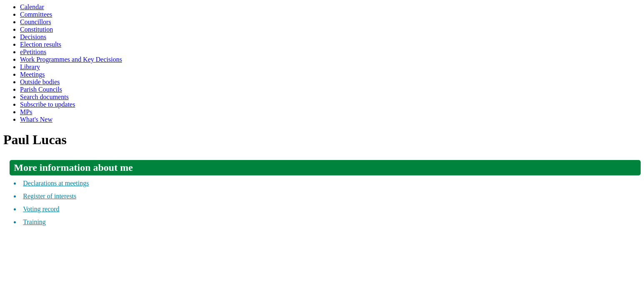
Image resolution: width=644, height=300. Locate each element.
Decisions (33, 37)
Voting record (41, 209)
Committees (36, 14)
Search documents (44, 97)
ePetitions (33, 52)
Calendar (32, 7)
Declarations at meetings (56, 183)
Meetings (32, 74)
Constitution (36, 29)
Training (34, 222)
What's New (36, 119)
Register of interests (50, 196)
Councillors (36, 22)
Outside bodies (40, 82)
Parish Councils (41, 89)
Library (30, 67)
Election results (41, 44)
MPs (26, 112)
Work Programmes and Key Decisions (71, 59)
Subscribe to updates (47, 104)
